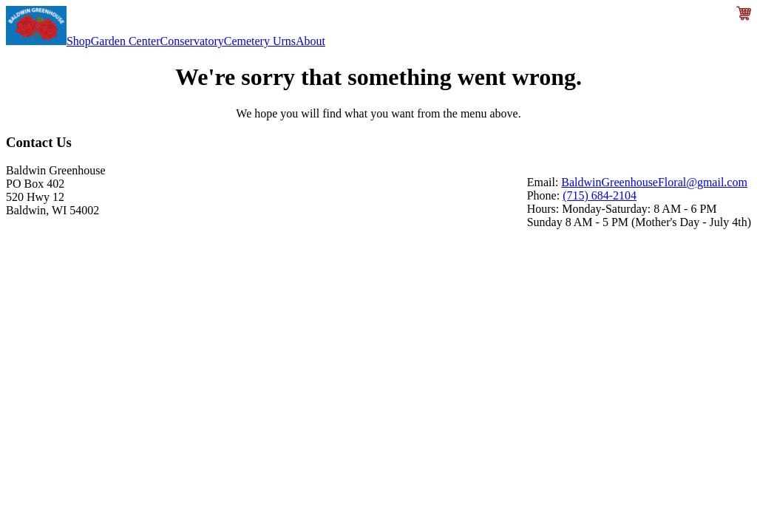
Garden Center (126, 41)
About (310, 41)
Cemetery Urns (260, 41)
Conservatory (192, 41)
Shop (79, 41)
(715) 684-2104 (600, 195)
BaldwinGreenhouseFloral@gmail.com (654, 182)
